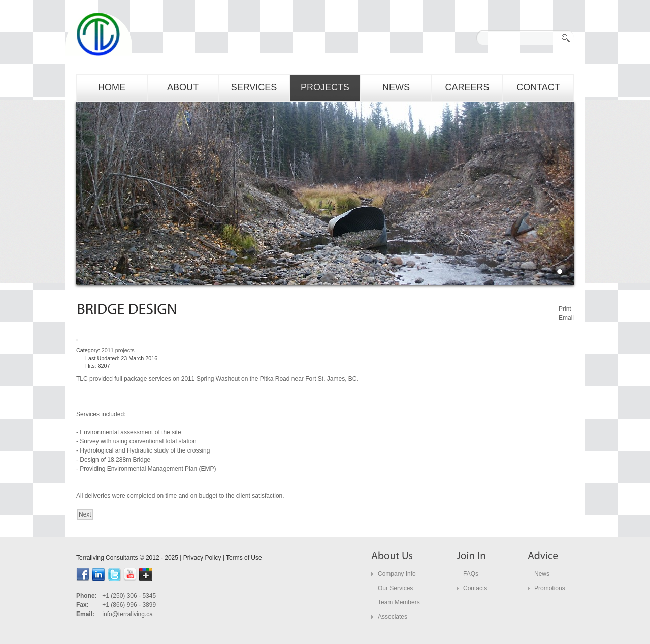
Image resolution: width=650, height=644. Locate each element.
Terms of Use (244, 558)
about (183, 87)
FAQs (471, 574)
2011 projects (118, 350)
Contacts (475, 588)
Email (566, 318)
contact (538, 87)
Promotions (550, 588)
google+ (146, 574)
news (396, 87)
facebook (83, 574)
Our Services (395, 588)
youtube (130, 574)
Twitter (114, 574)
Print (565, 309)
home (112, 87)
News (542, 574)
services (254, 87)
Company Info (397, 574)
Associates (393, 617)
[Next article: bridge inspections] (85, 514)
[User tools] (77, 340)
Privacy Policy (202, 558)
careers (467, 87)
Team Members (399, 602)
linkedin (99, 574)
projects (325, 87)
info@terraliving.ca (127, 614)
